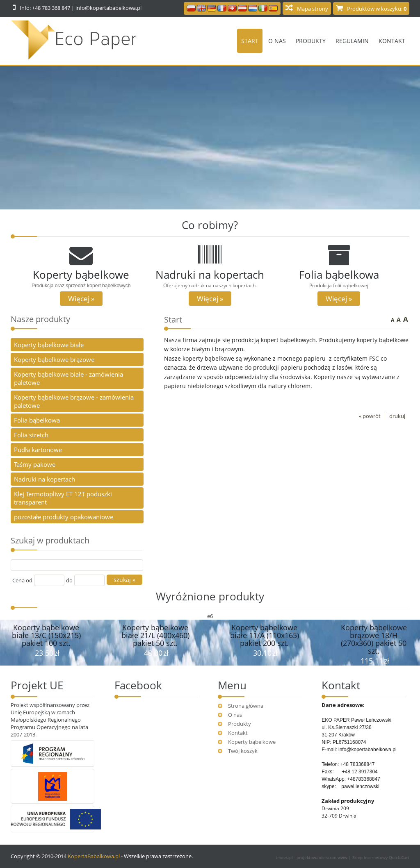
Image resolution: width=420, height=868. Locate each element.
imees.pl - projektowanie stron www (312, 857)
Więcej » (81, 299)
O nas (277, 41)
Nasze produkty (40, 319)
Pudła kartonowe (38, 450)
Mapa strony (313, 9)
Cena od (22, 580)
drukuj (397, 416)
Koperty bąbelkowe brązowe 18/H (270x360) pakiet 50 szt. (374, 639)
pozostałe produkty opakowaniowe (64, 517)
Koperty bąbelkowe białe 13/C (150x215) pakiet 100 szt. (46, 635)
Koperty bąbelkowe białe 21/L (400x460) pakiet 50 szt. (155, 635)
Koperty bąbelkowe (252, 742)
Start (250, 41)
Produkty (311, 41)
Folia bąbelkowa (37, 420)
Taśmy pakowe (35, 464)
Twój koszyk (243, 751)
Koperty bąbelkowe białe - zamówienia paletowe (68, 378)
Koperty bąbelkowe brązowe (54, 359)
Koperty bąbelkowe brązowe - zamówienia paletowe (74, 401)
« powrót (370, 416)
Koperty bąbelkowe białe (49, 345)
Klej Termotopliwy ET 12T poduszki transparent (63, 498)
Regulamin (352, 41)
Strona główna (246, 706)
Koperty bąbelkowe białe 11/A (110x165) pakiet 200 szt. (265, 635)
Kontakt (392, 41)
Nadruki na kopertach (45, 479)
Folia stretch (31, 435)
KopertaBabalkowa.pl (94, 856)
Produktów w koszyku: (377, 9)
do (69, 580)
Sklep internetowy (381, 857)
